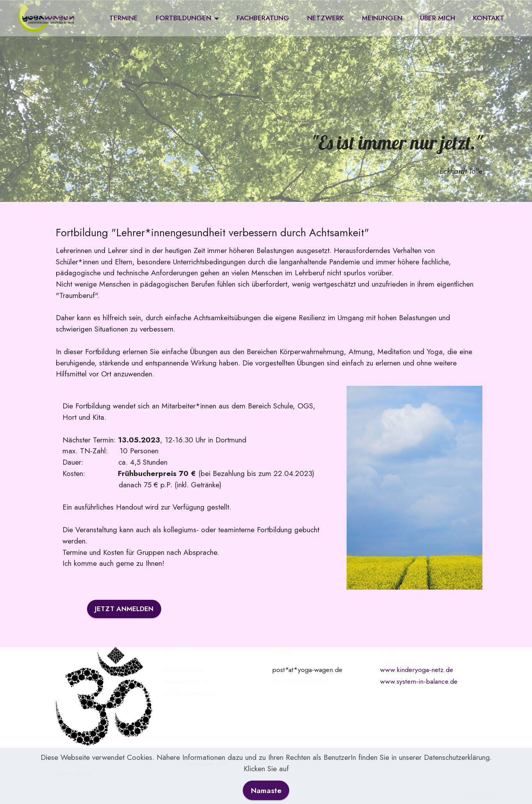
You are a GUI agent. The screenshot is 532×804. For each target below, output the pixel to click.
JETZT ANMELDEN (124, 609)
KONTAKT (489, 18)
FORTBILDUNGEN (183, 18)
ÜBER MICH (438, 18)
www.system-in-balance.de (419, 681)
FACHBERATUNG (263, 18)
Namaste (266, 792)
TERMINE (124, 18)
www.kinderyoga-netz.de (417, 670)
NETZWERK (326, 18)
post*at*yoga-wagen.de (307, 670)
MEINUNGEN (382, 18)
